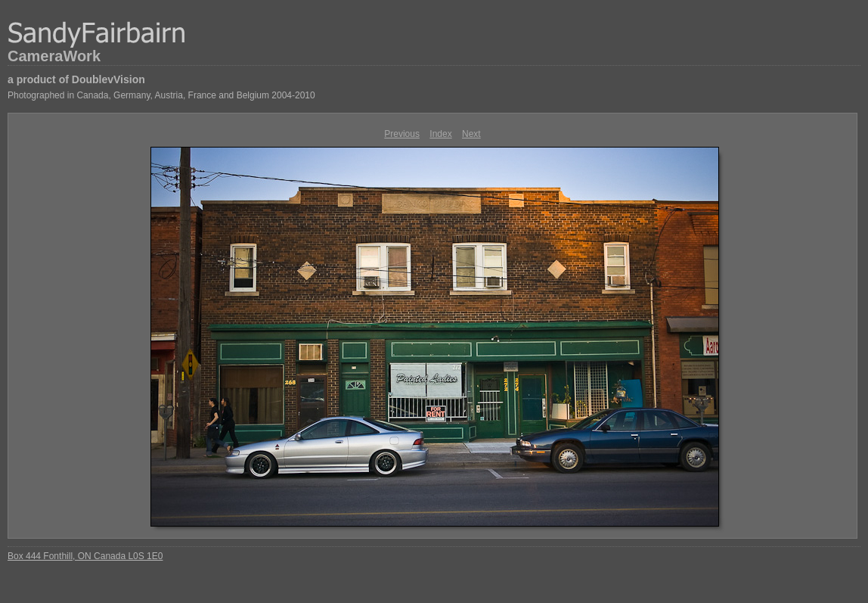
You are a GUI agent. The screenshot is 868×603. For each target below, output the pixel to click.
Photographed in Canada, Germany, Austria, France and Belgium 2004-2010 (161, 95)
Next (471, 134)
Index (440, 134)
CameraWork (54, 56)
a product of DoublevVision (76, 79)
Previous (402, 134)
